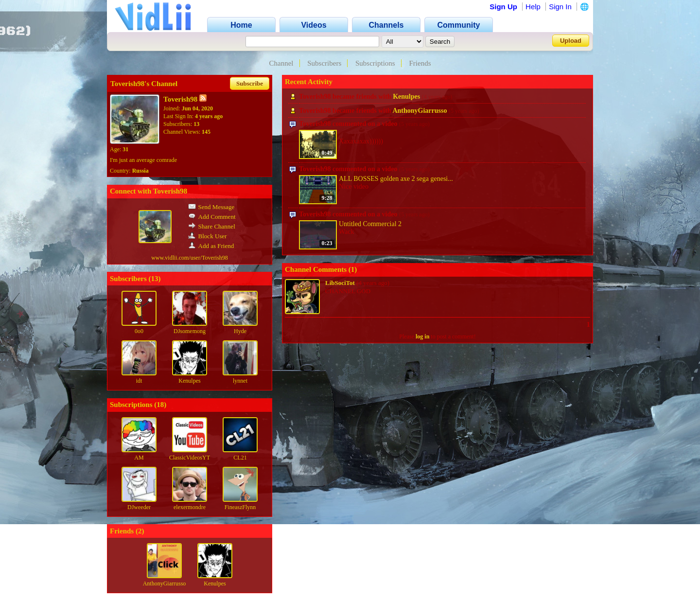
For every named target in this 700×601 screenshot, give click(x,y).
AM (139, 458)
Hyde (240, 331)
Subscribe (250, 83)
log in (422, 336)
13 (155, 279)
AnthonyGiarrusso (165, 583)
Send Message (211, 207)
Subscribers (324, 63)
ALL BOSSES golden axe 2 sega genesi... (396, 179)
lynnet (240, 381)
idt (139, 381)
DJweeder (139, 507)
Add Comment (212, 217)
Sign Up (503, 7)
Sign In (560, 7)
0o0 (139, 331)
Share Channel (212, 226)
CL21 (240, 458)
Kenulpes (189, 381)
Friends (420, 63)
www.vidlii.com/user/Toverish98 (190, 258)
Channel (281, 63)
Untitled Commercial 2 (370, 224)
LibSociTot (340, 283)
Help (533, 7)
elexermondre (190, 507)
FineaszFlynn (240, 507)
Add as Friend (211, 246)
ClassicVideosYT (190, 458)
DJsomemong (190, 331)
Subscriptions (375, 63)
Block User (208, 236)
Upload (571, 41)
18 (160, 405)
